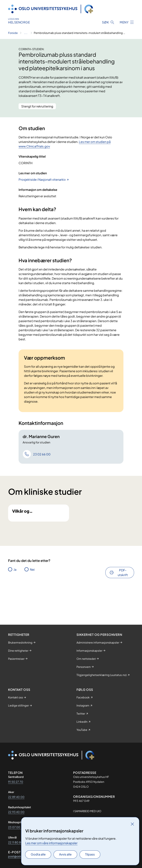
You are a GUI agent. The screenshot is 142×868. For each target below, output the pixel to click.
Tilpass (90, 854)
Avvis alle (65, 854)
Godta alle (38, 854)
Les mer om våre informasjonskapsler (51, 843)
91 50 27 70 (16, 782)
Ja (15, 594)
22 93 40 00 (16, 812)
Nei (32, 594)
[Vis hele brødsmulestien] (26, 33)
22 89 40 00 (16, 797)
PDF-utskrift (123, 597)
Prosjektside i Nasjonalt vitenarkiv (42, 179)
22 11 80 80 (15, 842)
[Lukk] (132, 824)
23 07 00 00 (17, 827)
